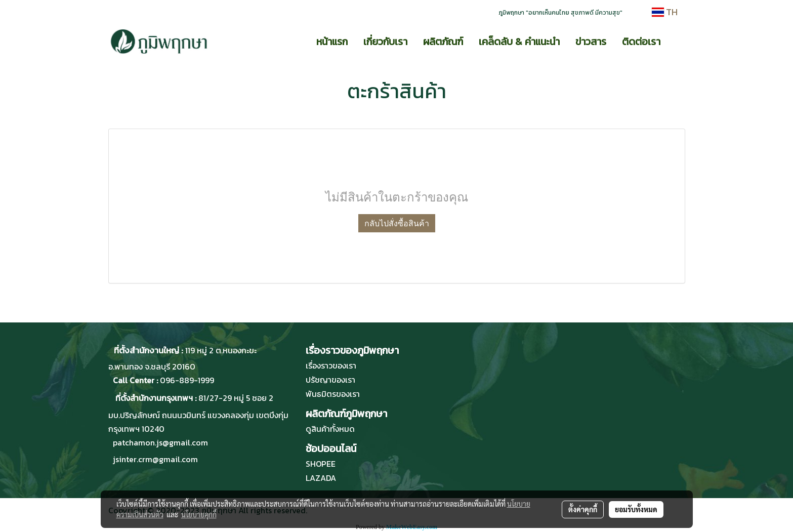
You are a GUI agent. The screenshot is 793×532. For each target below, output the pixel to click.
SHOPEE (321, 464)
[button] (677, 42)
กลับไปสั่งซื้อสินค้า (397, 223)
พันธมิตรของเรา (333, 394)
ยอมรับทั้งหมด (636, 509)
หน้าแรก (332, 42)
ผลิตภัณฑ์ (443, 42)
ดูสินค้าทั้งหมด (330, 429)
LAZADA (321, 478)
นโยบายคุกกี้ (199, 514)
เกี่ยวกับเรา (385, 42)
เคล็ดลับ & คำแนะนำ (519, 42)
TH (665, 12)
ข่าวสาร (591, 42)
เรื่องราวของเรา (331, 365)
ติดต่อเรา (641, 42)
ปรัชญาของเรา (330, 380)
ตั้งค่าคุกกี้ (583, 509)
